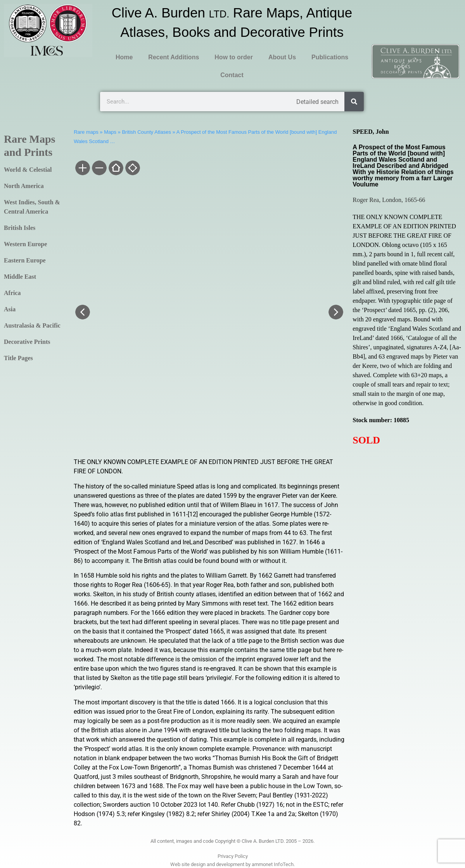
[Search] (354, 102)
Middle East (20, 277)
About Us (282, 57)
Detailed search (317, 102)
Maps (110, 132)
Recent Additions (174, 57)
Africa (12, 293)
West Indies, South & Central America (32, 207)
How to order (234, 57)
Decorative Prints (27, 342)
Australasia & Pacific (32, 325)
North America (24, 186)
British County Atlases (146, 132)
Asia (10, 309)
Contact (232, 75)
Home (124, 57)
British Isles (20, 228)
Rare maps (86, 132)
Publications (330, 57)
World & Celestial (28, 170)
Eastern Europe (25, 260)
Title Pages (18, 358)
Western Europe (25, 244)
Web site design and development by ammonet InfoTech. (232, 864)
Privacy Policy (233, 856)
